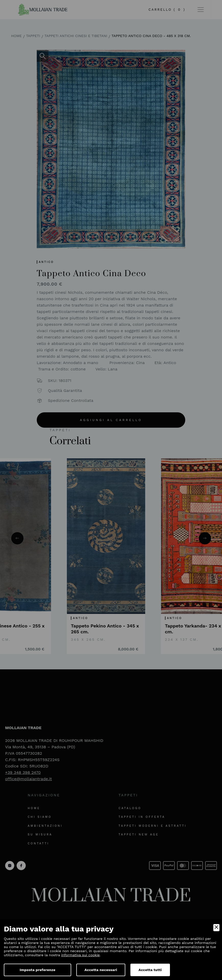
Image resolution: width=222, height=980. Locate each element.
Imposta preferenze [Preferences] (38, 970)
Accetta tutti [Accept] (150, 970)
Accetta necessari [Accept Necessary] (101, 970)
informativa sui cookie (81, 955)
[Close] (216, 928)
